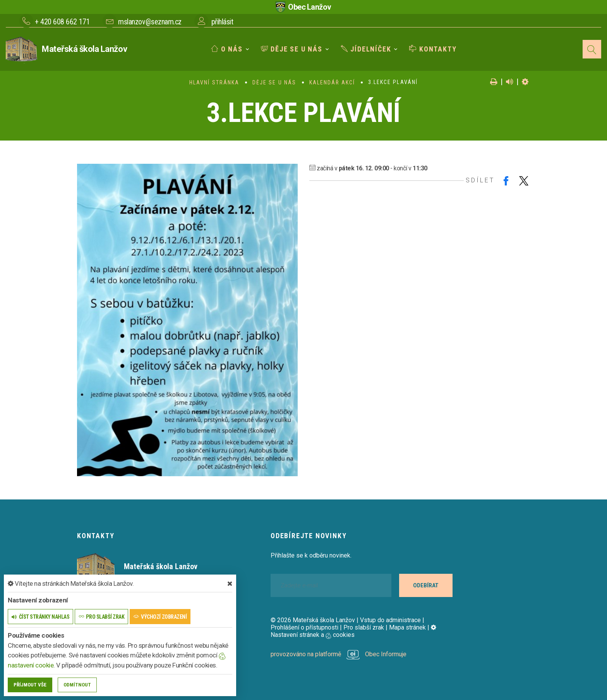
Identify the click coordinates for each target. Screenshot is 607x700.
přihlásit (222, 22)
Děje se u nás (292, 49)
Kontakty (433, 49)
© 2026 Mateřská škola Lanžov (313, 620)
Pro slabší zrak (364, 627)
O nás (227, 49)
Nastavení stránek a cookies (353, 631)
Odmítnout (77, 685)
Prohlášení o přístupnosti (304, 627)
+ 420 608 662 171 (62, 22)
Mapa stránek (407, 627)
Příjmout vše (30, 685)
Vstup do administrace (390, 620)
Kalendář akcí (332, 82)
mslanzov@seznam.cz (150, 22)
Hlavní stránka (214, 82)
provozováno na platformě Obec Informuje (339, 654)
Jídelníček (366, 49)
